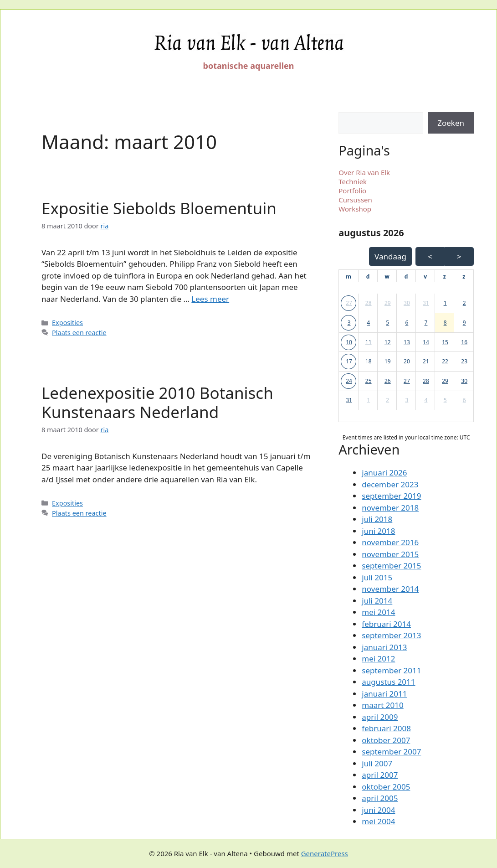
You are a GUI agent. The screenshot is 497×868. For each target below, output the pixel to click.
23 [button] (464, 361)
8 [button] (445, 323)
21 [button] (426, 361)
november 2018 (390, 508)
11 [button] (369, 342)
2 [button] (464, 303)
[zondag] (464, 277)
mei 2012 (378, 659)
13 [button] (407, 342)
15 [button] (445, 342)
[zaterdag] (445, 277)
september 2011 (391, 670)
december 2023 (390, 484)
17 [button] (349, 361)
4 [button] (368, 323)
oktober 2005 (386, 787)
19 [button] (388, 361)
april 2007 (380, 775)
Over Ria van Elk (364, 172)
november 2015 (390, 554)
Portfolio (352, 191)
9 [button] (464, 323)
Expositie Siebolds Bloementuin (159, 208)
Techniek (353, 181)
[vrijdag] (425, 277)
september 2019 (391, 496)
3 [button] (349, 323)
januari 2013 (384, 647)
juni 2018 (378, 531)
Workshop (355, 209)
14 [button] (426, 342)
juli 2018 (377, 519)
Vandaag (390, 256)
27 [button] (349, 303)
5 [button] (387, 323)
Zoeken (451, 123)
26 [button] (388, 381)
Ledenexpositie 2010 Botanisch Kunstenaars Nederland (157, 402)
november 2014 (390, 589)
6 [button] (407, 323)
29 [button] (388, 303)
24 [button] (349, 381)
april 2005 (380, 798)
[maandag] (348, 277)
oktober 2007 (386, 740)
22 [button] (445, 361)
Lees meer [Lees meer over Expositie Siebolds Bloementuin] (210, 299)
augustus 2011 (388, 682)
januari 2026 (384, 473)
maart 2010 (382, 705)
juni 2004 (378, 810)
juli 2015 (377, 577)
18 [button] (369, 361)
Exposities (67, 323)
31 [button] (426, 303)
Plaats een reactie (79, 333)
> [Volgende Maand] (459, 256)
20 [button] (407, 361)
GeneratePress (325, 853)
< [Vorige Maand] (430, 256)
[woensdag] (387, 277)
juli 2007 (377, 763)
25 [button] (369, 381)
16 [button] (464, 342)
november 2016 (390, 542)
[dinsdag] (368, 277)
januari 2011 (384, 694)
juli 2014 (377, 601)
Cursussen (355, 200)
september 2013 (391, 635)
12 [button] (388, 342)
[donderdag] (406, 277)
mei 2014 (378, 612)
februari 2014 (386, 624)
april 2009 (380, 717)
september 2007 (391, 752)
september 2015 (391, 566)
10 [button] (349, 342)
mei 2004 (378, 821)
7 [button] (426, 323)
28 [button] (369, 303)
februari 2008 (386, 728)
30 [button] (407, 303)
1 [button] (445, 303)
